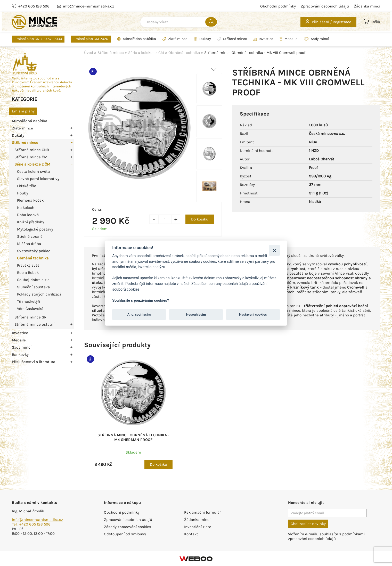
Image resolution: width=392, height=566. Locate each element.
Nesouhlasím (196, 314)
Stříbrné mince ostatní (34, 324)
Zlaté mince (175, 39)
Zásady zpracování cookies (128, 527)
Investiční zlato (198, 527)
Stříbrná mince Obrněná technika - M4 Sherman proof (133, 437)
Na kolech (26, 208)
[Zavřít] (274, 250)
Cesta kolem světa (33, 171)
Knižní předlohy (31, 222)
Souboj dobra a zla (33, 280)
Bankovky (20, 355)
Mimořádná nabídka (137, 39)
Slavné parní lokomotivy (38, 179)
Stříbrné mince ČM (31, 157)
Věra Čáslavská (30, 309)
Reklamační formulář (202, 512)
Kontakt (191, 534)
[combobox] (179, 22)
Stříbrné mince (232, 39)
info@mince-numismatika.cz (37, 520)
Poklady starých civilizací (39, 294)
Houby (23, 193)
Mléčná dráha (29, 244)
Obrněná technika (33, 258)
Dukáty (202, 39)
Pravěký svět (28, 265)
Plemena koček (30, 200)
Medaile (288, 39)
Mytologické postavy (35, 229)
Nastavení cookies (253, 314)
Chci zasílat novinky (308, 524)
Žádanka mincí (367, 6)
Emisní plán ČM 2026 (91, 39)
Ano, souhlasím (139, 314)
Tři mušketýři (28, 301)
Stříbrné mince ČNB (32, 150)
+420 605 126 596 (34, 6)
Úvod (89, 53)
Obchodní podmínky (278, 6)
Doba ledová (28, 215)
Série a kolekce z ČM (32, 164)
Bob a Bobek (28, 273)
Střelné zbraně (30, 236)
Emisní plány (23, 111)
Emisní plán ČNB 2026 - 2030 (38, 39)
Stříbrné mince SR (30, 317)
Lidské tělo (27, 186)
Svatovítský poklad (34, 251)
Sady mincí (316, 39)
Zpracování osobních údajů (325, 6)
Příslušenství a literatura (34, 362)
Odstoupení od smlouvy (125, 534)
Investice (263, 39)
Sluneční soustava (33, 287)
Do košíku (200, 219)
